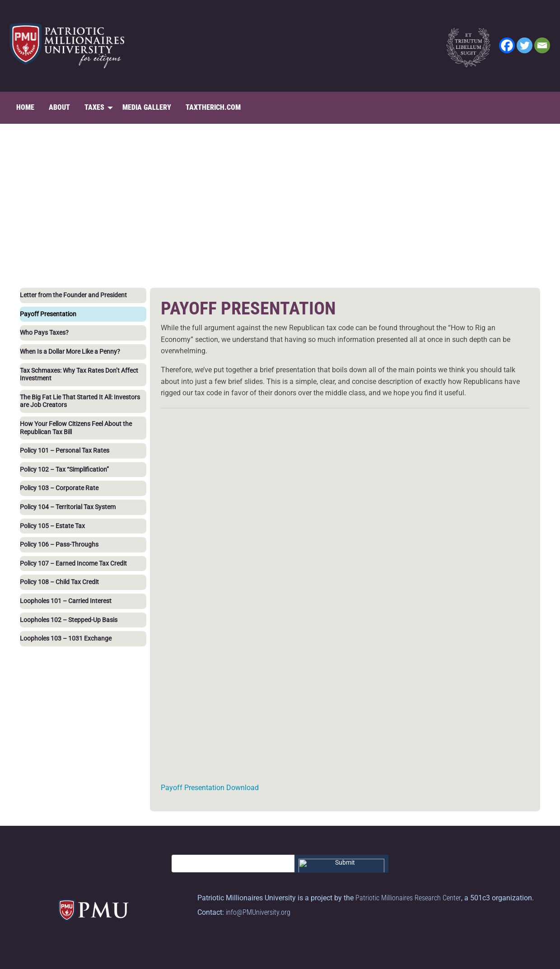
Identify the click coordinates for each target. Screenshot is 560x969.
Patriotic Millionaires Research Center (408, 898)
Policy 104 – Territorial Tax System (68, 507)
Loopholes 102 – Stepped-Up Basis (69, 620)
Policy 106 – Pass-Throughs (59, 545)
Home (25, 107)
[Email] (542, 45)
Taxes (94, 107)
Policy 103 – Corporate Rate (59, 488)
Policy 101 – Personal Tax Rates (65, 451)
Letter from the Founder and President (73, 295)
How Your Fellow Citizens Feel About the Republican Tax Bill (76, 428)
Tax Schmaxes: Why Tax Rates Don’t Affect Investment (79, 375)
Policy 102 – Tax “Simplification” (64, 470)
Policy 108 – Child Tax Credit (59, 582)
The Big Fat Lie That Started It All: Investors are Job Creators (80, 401)
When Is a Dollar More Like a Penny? (70, 352)
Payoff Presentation (48, 314)
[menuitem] (25, 108)
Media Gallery (147, 107)
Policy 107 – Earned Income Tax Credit (73, 564)
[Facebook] (507, 45)
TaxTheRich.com (213, 107)
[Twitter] (525, 45)
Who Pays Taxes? (44, 333)
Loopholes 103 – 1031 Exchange (66, 639)
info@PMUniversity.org (258, 912)
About (59, 107)
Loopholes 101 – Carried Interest (66, 601)
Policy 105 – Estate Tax (52, 526)
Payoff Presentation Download (210, 788)
